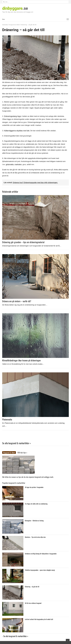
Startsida (5, 25)
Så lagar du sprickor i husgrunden (34, 487)
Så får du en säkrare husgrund (33, 603)
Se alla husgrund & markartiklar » (16, 443)
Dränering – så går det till (32, 586)
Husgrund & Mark (14, 25)
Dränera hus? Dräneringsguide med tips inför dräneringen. (34, 182)
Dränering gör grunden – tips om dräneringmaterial (23, 242)
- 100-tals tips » (21, 452)
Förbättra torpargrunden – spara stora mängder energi (40, 570)
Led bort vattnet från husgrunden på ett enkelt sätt (39, 619)
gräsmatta (10, 164)
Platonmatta (7, 419)
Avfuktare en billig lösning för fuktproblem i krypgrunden (40, 553)
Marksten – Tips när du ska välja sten (35, 537)
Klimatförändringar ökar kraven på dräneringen (21, 360)
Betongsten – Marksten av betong (34, 520)
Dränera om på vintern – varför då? (17, 301)
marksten (18, 164)
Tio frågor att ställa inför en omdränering (36, 503)
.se (15, 8)
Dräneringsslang (10, 116)
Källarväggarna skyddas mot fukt (16, 130)
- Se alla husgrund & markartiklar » (15, 636)
